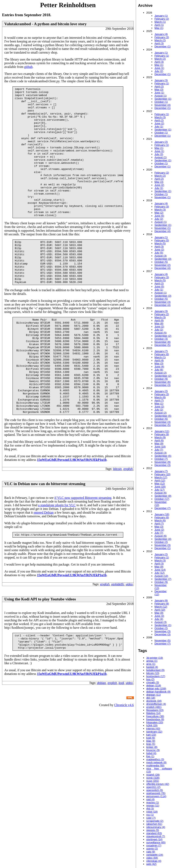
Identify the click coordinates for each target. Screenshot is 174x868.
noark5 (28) (153, 775)
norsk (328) (153, 778)
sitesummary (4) (156, 827)
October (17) (162, 499)
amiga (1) (152, 661)
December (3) (162, 385)
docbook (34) (154, 701)
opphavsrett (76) (156, 793)
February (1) (162, 56)
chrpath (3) (153, 682)
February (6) (162, 354)
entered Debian (44, 566)
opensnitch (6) (155, 790)
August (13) (161, 576)
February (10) (162, 474)
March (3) (160, 117)
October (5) (161, 262)
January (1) (161, 16)
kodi (121, 740)
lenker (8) (152, 747)
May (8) (159, 323)
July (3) (159, 154)
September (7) (163, 579)
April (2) (159, 86)
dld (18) (151, 698)
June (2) (159, 123)
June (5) (159, 216)
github (28, 67)
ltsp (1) (150, 756)
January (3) (161, 80)
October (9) (161, 379)
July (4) (159, 619)
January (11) (162, 431)
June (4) (159, 367)
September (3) (163, 259)
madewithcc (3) (155, 759)
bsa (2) (150, 679)
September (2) (163, 336)
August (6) (161, 493)
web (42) (151, 864)
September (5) (163, 416)
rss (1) (150, 815)
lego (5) (151, 744)
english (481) (154, 707)
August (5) (161, 333)
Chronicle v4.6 (124, 762)
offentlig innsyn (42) (158, 784)
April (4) (159, 360)
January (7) (161, 351)
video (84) (152, 858)
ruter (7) (151, 818)
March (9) (160, 437)
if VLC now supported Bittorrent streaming (83, 551)
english (128, 522)
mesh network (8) (156, 762)
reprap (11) (153, 806)
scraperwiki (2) (155, 821)
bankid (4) (152, 667)
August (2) (161, 373)
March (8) (160, 397)
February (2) (162, 19)
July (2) (159, 71)
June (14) (160, 570)
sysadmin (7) (154, 846)
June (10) (160, 447)
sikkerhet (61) (154, 824)
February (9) (162, 434)
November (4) (162, 105)
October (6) (161, 419)
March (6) (160, 520)
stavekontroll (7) (156, 836)
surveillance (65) (156, 842)
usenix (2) (152, 849)
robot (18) (152, 812)
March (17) (161, 477)
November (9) (162, 462)
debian (101, 740)
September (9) (163, 496)
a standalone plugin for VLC (57, 559)
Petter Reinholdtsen (68, 5)
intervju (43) (153, 729)
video (129, 638)
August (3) (161, 256)
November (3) (162, 302)
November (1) (162, 197)
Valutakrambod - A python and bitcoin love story (46, 24)
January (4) (161, 34)
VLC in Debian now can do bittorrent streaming (45, 537)
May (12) (160, 484)
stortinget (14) (154, 839)
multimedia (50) (155, 766)
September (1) (163, 99)
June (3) (159, 616)
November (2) (162, 265)
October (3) (161, 339)
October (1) (161, 102)
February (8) (162, 604)
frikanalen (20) (155, 722)
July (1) (159, 127)
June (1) (159, 68)
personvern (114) (156, 796)
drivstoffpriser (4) (156, 704)
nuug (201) (153, 781)
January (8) (161, 601)
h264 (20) (152, 725)
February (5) (162, 240)
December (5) (162, 345)
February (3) (162, 37)
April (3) (159, 43)
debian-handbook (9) (158, 692)
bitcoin (118, 522)
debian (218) (154, 685)
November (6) (162, 382)
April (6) (159, 440)
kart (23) (151, 735)
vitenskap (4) (154, 861)
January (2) (161, 142)
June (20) (160, 487)
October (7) (161, 459)
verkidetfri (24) (155, 855)
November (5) (162, 641)
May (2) (159, 213)
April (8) (159, 320)
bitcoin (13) (153, 673)
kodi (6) (151, 738)
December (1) (162, 46)
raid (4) (150, 799)
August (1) (161, 96)
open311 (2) (153, 787)
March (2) (160, 40)
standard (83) (154, 833)
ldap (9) (151, 741)
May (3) (159, 90)
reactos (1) (153, 802)
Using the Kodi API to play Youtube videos (40, 653)
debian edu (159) (156, 689)
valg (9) (151, 852)
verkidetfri (118, 638)
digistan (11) (153, 695)
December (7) (162, 508)
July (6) (159, 370)
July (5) (159, 253)
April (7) (159, 400)
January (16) (162, 514)
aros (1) (151, 664)
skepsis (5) (153, 830)
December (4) (162, 231)
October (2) (161, 542)
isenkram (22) (154, 732)
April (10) (160, 610)
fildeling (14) (153, 713)
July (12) (160, 573)
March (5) (160, 243)
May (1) (159, 28)
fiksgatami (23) (155, 710)
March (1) (160, 22)
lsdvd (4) (151, 753)
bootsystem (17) (156, 676)
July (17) (160, 490)
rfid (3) (150, 809)
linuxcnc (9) (153, 750)
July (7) (159, 450)
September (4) (163, 539)
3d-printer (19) (155, 658)
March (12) (161, 607)
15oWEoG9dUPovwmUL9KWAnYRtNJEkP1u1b (72, 513)
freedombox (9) (155, 719)
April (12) (160, 480)
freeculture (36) (155, 716)
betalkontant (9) (155, 670)
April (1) (159, 25)
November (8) (162, 342)
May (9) (159, 444)
